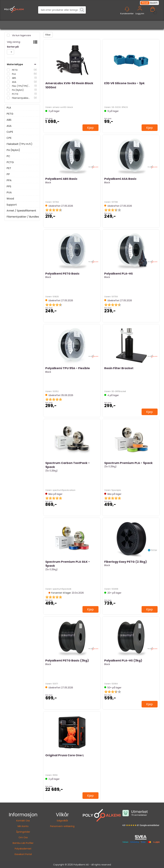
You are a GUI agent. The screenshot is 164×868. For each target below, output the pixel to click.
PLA (14, 74)
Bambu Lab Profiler (23, 843)
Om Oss (23, 837)
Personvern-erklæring (62, 826)
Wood (10, 199)
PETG (14, 70)
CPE (9, 138)
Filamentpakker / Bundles (21, 98)
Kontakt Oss (23, 821)
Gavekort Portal (23, 854)
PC (8, 156)
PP (8, 174)
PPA (9, 180)
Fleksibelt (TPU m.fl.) (19, 144)
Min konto (23, 826)
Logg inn (140, 12)
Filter (48, 35)
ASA (14, 82)
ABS (14, 78)
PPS (9, 187)
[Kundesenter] (127, 9)
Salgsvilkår (62, 821)
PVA (9, 193)
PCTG (15, 94)
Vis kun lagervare (21, 35)
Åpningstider (23, 832)
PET (9, 168)
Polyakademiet (23, 849)
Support (12, 205)
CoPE (10, 132)
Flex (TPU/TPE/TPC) (21, 86)
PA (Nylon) (18, 90)
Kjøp (90, 128)
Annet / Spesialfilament (21, 211)
